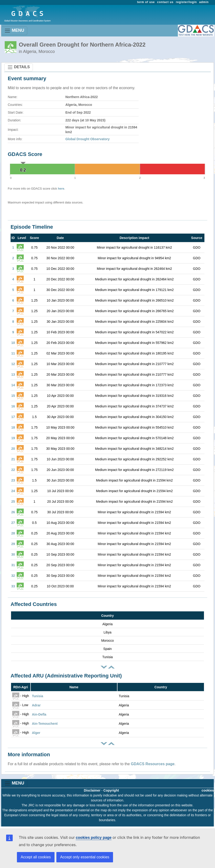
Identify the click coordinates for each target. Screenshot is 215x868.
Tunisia (38, 696)
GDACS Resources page (153, 764)
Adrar (36, 705)
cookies (208, 790)
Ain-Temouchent (45, 724)
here (61, 189)
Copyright (111, 790)
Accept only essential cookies (85, 857)
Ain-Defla (39, 714)
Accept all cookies (36, 857)
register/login (186, 2)
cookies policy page (94, 838)
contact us (165, 2)
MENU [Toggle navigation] (14, 31)
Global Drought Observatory (87, 139)
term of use (146, 2)
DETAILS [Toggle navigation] (19, 67)
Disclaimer (92, 790)
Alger (36, 733)
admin (204, 2)
